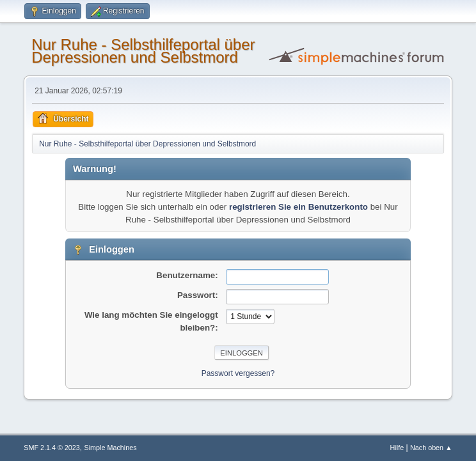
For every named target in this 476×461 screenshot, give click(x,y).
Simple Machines (111, 448)
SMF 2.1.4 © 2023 (52, 448)
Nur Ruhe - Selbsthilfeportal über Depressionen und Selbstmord (143, 51)
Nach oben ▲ (431, 448)
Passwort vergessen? (238, 373)
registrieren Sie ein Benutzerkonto (298, 207)
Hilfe (397, 448)
